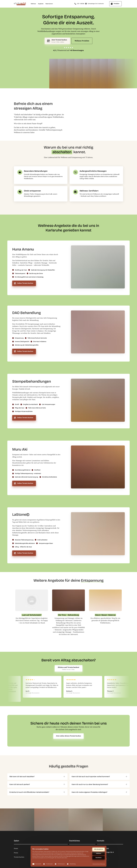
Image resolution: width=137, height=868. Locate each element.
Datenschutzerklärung (99, 864)
